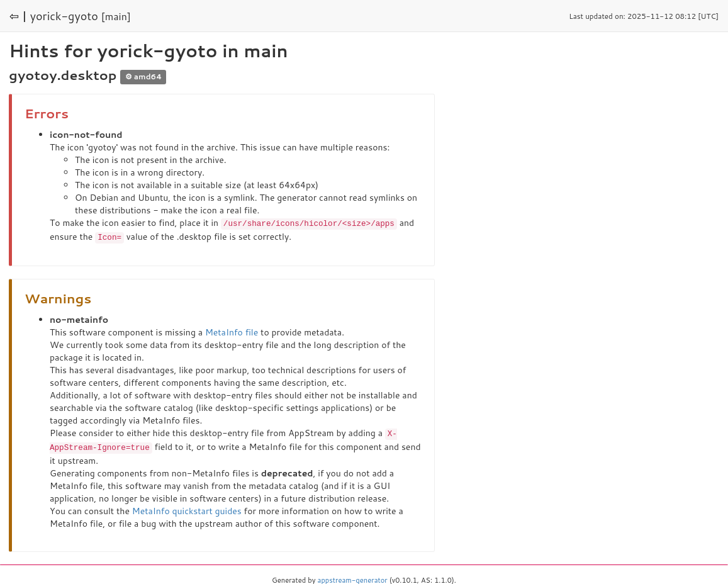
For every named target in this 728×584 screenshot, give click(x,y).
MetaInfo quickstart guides (187, 508)
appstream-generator (353, 578)
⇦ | (18, 16)
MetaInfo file (232, 331)
